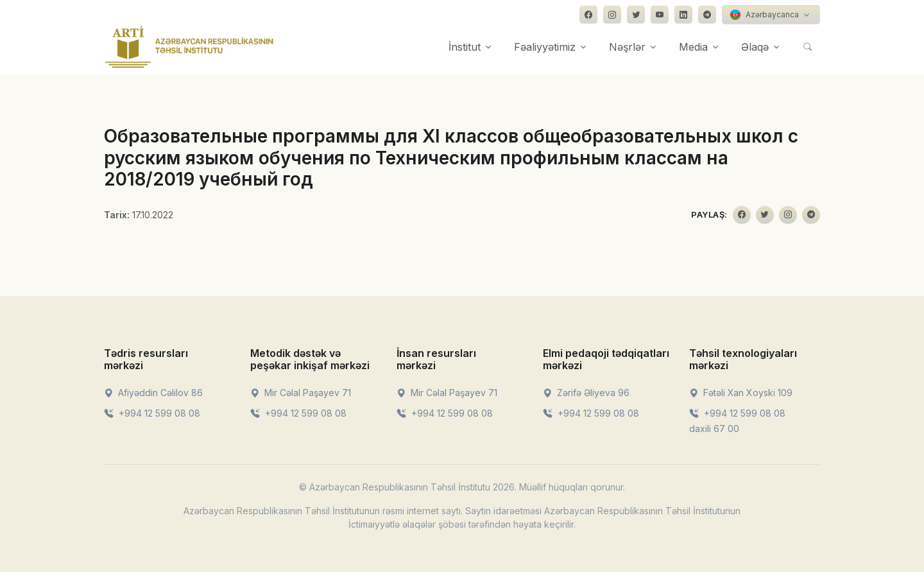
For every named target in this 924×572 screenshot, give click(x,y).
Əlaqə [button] (755, 47)
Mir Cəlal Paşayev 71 (301, 393)
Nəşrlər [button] (627, 47)
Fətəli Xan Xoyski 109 (741, 393)
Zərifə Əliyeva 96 (586, 393)
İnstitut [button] (465, 47)
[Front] (189, 47)
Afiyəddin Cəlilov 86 (153, 393)
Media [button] (693, 47)
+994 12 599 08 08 (152, 413)
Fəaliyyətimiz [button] (545, 47)
